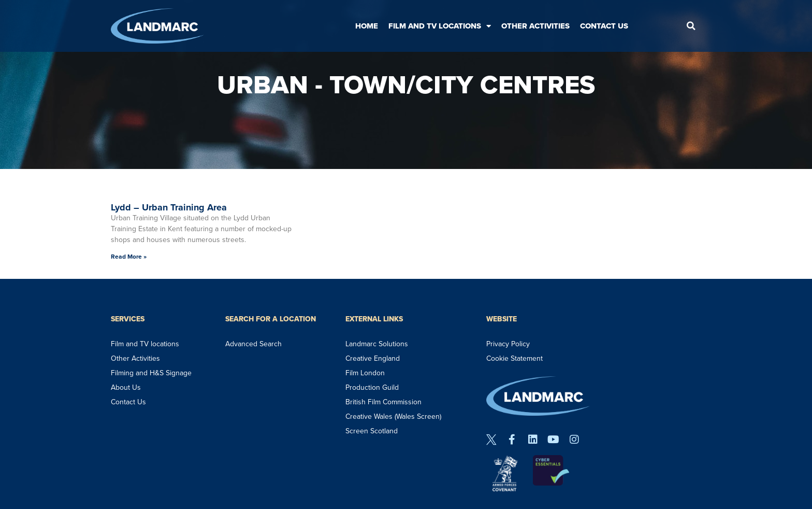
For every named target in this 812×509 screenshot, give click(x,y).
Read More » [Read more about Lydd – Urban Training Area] (129, 257)
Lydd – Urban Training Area (169, 207)
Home (367, 26)
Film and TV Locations (440, 26)
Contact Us (604, 26)
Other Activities (535, 26)
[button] (691, 26)
